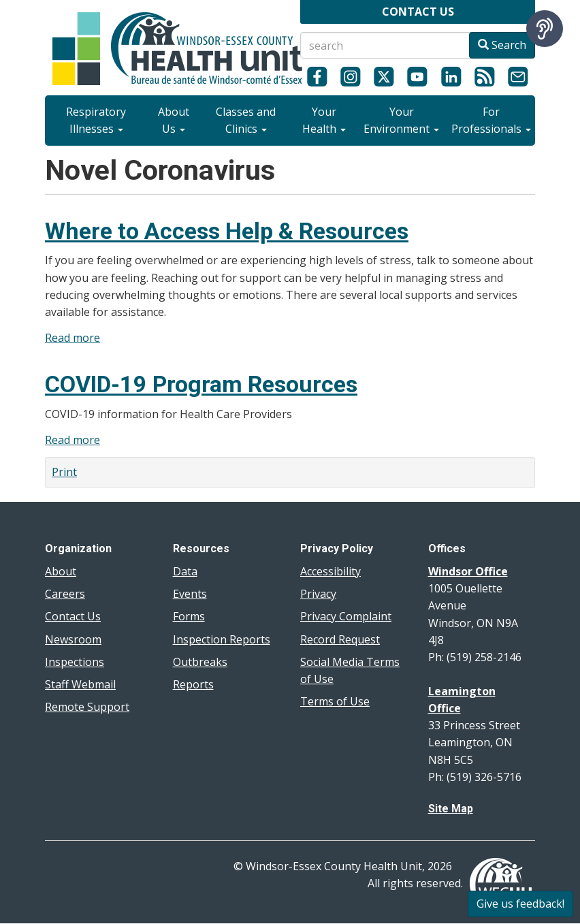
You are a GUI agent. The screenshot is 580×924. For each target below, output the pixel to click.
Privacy (318, 594)
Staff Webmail (80, 684)
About (61, 571)
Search (502, 45)
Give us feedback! (520, 904)
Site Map (451, 809)
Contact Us (73, 616)
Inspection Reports (222, 639)
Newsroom (73, 639)
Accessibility (331, 571)
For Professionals (491, 120)
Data (185, 571)
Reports (193, 684)
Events (190, 594)
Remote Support (87, 707)
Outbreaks (200, 662)
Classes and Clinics (246, 120)
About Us (174, 120)
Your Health (324, 120)
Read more (72, 338)
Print (64, 472)
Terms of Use (335, 701)
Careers (65, 594)
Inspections (75, 662)
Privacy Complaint (346, 616)
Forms (189, 616)
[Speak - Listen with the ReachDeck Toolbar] (545, 29)
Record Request (340, 639)
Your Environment (401, 120)
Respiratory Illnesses (96, 120)
